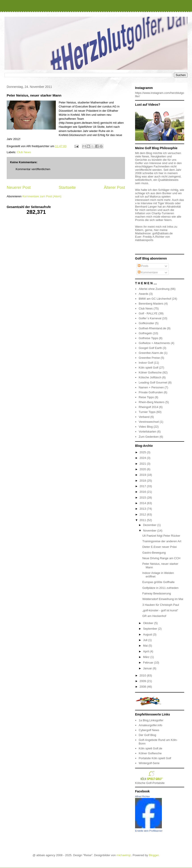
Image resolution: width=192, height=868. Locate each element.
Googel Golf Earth (150, 348)
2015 (143, 498)
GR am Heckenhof (154, 616)
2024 (143, 458)
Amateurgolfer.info (150, 725)
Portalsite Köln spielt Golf (155, 758)
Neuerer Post (19, 188)
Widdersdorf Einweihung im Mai (163, 599)
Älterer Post (114, 188)
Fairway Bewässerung (157, 593)
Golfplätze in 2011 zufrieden (160, 588)
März (147, 657)
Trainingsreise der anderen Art (162, 541)
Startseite (67, 188)
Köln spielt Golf (148, 368)
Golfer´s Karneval (150, 318)
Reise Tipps (146, 397)
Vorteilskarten (147, 432)
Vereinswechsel (149, 422)
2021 (143, 464)
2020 (143, 469)
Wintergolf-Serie (149, 763)
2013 (143, 509)
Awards (143, 294)
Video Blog (146, 427)
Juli (146, 640)
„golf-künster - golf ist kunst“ (160, 610)
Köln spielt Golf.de (150, 748)
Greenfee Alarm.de (151, 353)
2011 (143, 520)
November (150, 531)
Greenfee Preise (149, 358)
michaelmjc (124, 855)
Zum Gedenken (149, 437)
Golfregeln (145, 333)
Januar (148, 668)
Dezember (150, 525)
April (146, 651)
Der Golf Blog (147, 735)
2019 (143, 475)
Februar (149, 663)
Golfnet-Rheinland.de (152, 328)
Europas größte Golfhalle (158, 582)
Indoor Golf (146, 363)
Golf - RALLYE (148, 313)
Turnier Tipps (147, 412)
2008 (143, 687)
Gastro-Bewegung (154, 553)
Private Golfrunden (151, 392)
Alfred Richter (143, 796)
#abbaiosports (144, 240)
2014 (143, 503)
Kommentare (148, 272)
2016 (143, 492)
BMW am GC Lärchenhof (155, 299)
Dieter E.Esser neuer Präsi (159, 547)
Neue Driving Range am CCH (161, 558)
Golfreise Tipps (148, 338)
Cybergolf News (149, 730)
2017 (143, 486)
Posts (143, 266)
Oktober (149, 623)
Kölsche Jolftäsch (150, 377)
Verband (144, 417)
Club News (24, 152)
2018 (143, 481)
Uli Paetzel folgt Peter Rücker (161, 536)
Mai (146, 646)
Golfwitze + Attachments (154, 343)
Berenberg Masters (151, 304)
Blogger (154, 855)
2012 (143, 514)
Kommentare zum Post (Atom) (42, 196)
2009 (143, 681)
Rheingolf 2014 (148, 407)
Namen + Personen (151, 387)
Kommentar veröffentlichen (33, 169)
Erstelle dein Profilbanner (149, 831)
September (151, 629)
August (148, 634)
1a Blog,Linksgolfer (151, 720)
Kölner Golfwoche (150, 372)
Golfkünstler (146, 323)
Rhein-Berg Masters (152, 402)
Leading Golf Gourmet (153, 382)
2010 (143, 675)
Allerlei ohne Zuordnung (154, 289)
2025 (143, 452)
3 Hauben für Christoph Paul (161, 605)
